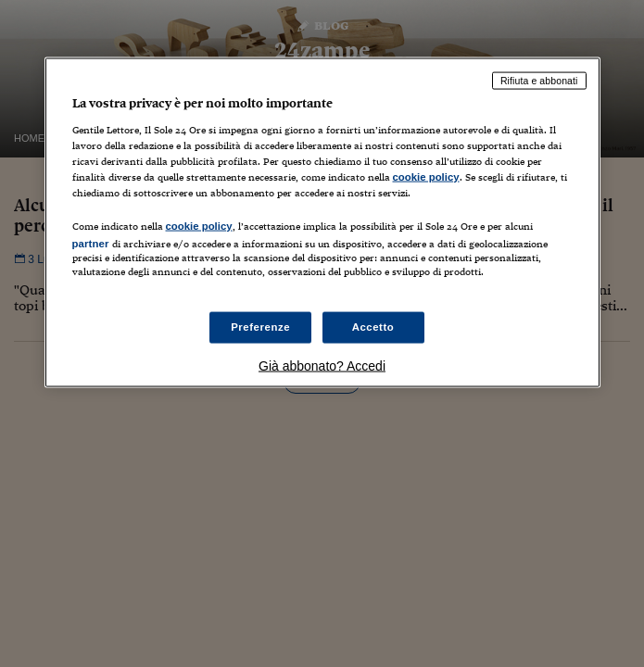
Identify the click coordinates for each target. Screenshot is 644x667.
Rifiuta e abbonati (539, 81)
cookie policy (426, 176)
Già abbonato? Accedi (322, 366)
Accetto (373, 327)
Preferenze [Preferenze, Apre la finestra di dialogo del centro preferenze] (260, 327)
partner (91, 243)
